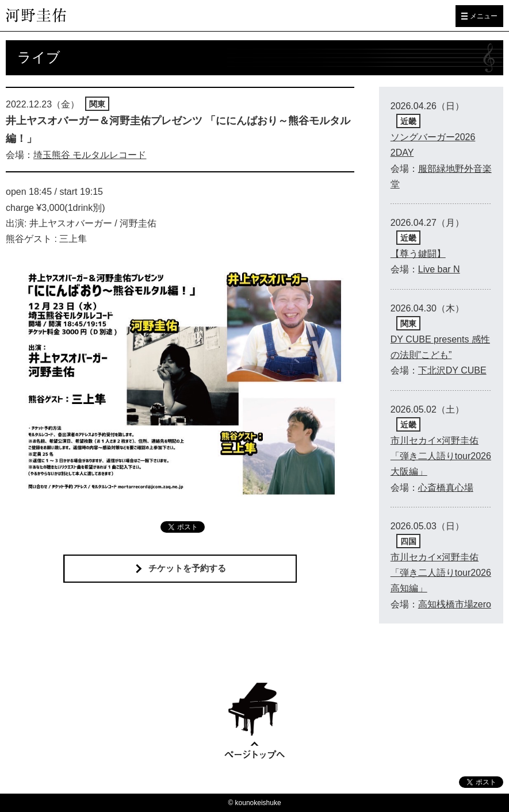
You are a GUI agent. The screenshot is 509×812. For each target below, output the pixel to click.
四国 (408, 541)
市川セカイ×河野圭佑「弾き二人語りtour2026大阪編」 (441, 456)
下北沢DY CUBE (452, 370)
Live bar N (439, 269)
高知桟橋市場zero (455, 604)
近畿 (408, 121)
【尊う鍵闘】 (418, 254)
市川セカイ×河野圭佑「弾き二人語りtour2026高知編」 (441, 573)
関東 (97, 104)
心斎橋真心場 (446, 488)
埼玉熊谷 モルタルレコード (90, 155)
